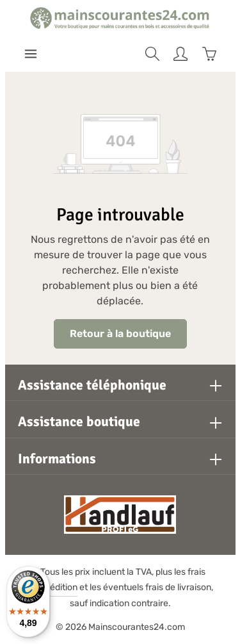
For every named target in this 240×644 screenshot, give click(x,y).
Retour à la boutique (120, 334)
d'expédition (52, 587)
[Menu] (31, 54)
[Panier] (209, 54)
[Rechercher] (152, 54)
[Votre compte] (180, 54)
